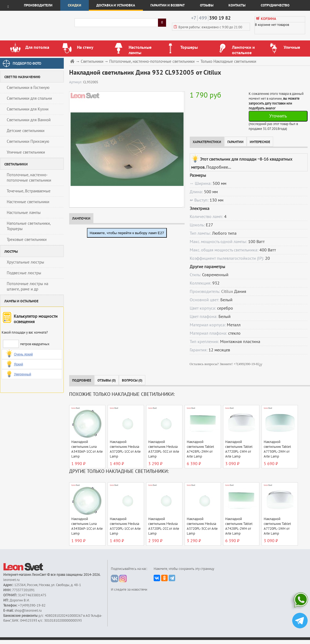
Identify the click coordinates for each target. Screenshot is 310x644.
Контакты (237, 5)
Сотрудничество (275, 5)
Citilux (227, 292)
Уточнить (278, 116)
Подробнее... (219, 167)
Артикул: (76, 82)
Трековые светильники (27, 240)
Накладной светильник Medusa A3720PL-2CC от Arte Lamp (164, 526)
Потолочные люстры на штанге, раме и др (27, 286)
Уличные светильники (26, 152)
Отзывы (207, 5)
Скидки (75, 5)
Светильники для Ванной (29, 120)
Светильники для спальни (29, 98)
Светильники (92, 62)
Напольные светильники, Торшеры (29, 226)
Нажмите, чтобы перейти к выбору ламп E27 (127, 233)
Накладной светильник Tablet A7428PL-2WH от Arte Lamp (200, 449)
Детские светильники (26, 131)
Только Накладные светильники (228, 62)
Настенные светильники (28, 202)
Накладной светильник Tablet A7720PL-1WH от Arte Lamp (239, 449)
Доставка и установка (116, 5)
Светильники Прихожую (28, 141)
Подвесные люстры (24, 273)
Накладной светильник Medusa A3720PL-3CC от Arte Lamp (164, 449)
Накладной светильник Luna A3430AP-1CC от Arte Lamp (87, 449)
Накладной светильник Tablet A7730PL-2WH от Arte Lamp (277, 449)
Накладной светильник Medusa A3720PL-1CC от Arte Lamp (125, 449)
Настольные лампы (24, 213)
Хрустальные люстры (25, 262)
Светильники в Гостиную (28, 88)
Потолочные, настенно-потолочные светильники (29, 178)
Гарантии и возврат (168, 5)
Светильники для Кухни (28, 109)
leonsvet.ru (11, 580)
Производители (38, 5)
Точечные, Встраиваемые (29, 191)
